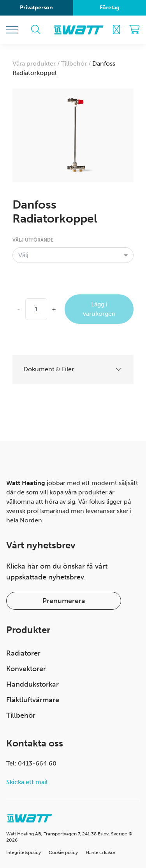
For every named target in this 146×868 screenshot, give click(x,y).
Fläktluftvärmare (33, 700)
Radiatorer (23, 653)
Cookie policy (63, 852)
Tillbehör (21, 715)
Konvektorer (26, 669)
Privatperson (36, 8)
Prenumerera (64, 601)
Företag (109, 8)
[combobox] (73, 255)
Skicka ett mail (27, 782)
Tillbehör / (77, 63)
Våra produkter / (37, 63)
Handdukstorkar (33, 684)
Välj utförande (33, 240)
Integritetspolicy (24, 852)
